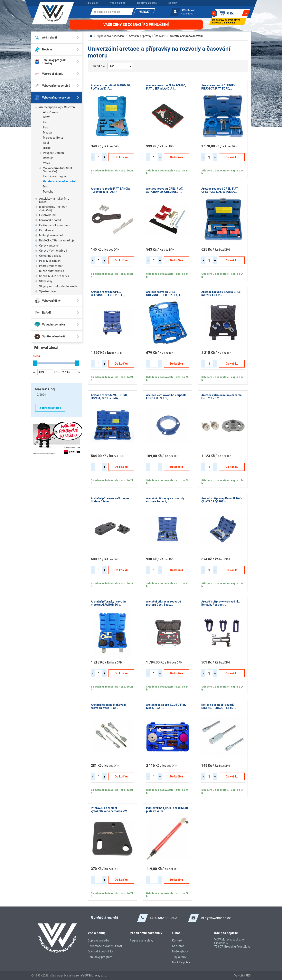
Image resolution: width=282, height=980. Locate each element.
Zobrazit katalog (50, 408)
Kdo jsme (178, 946)
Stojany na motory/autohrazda (58, 286)
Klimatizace (46, 230)
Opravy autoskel (49, 246)
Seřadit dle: (98, 66)
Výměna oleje (47, 291)
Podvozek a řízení (50, 261)
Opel (46, 143)
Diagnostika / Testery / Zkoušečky (53, 208)
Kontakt (173, 3)
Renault (48, 158)
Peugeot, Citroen (53, 153)
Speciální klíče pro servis (54, 276)
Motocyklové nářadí (51, 235)
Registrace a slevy (141, 941)
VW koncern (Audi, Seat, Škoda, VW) (58, 170)
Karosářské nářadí (50, 220)
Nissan (47, 148)
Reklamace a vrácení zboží (105, 946)
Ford (46, 127)
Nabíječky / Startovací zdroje (57, 240)
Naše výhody (180, 951)
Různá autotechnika (52, 271)
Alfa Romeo (51, 112)
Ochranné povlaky (50, 256)
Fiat (45, 122)
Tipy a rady (92, 3)
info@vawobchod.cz (216, 918)
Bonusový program (100, 957)
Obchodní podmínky (100, 951)
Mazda (47, 133)
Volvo (47, 163)
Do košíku (121, 157)
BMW (46, 117)
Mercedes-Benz (53, 138)
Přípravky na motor (51, 266)
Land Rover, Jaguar (55, 176)
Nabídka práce (181, 962)
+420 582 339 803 (163, 918)
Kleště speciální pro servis (55, 225)
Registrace (187, 14)
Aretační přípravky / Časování (57, 107)
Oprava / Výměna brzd (53, 251)
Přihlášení (188, 10)
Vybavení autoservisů (111, 36)
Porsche (48, 192)
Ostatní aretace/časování (59, 181)
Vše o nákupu (118, 3)
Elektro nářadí (48, 215)
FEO (248, 976)
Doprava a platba (147, 3)
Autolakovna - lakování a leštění (54, 200)
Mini (46, 186)
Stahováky (46, 281)
